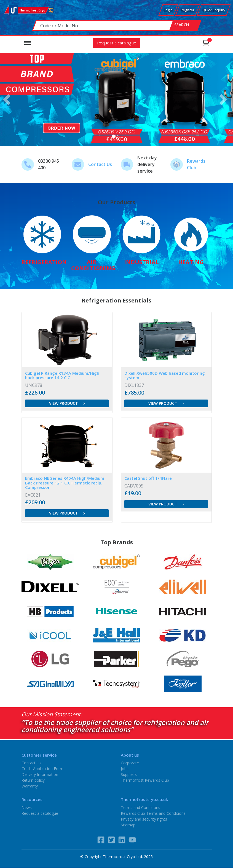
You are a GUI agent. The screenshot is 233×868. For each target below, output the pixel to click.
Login (168, 10)
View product (67, 403)
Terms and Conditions (140, 807)
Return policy (33, 780)
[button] (8, 100)
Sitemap (128, 825)
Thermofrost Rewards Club (145, 780)
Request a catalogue (117, 42)
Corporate (130, 763)
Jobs (125, 769)
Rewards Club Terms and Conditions (153, 813)
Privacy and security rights (144, 819)
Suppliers (129, 774)
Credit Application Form (42, 769)
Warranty (30, 786)
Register (188, 10)
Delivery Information (40, 774)
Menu (28, 40)
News (27, 807)
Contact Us (100, 164)
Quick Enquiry (214, 10)
